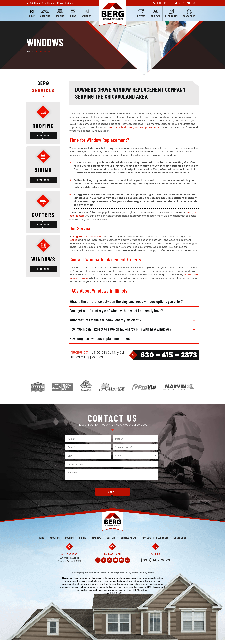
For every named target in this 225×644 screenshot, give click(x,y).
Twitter (104, 561)
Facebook (98, 561)
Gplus (110, 561)
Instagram (121, 561)
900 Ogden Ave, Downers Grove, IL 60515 (51, 3)
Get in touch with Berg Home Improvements (134, 127)
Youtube (116, 561)
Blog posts (171, 16)
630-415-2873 (179, 3)
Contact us (189, 16)
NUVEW (75, 574)
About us (45, 16)
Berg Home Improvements (88, 237)
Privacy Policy (147, 574)
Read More (43, 135)
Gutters (141, 16)
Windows (87, 16)
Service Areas (129, 539)
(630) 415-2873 (156, 561)
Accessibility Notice (128, 574)
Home (32, 16)
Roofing (60, 16)
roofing (73, 240)
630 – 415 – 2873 (169, 356)
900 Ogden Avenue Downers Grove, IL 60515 (70, 561)
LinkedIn (127, 561)
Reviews (155, 16)
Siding (73, 16)
